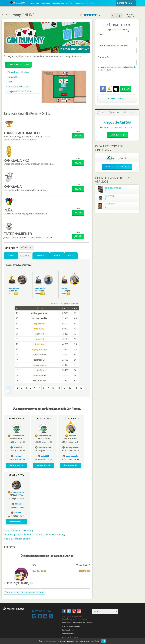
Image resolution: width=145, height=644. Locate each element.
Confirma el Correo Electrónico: (113, 46)
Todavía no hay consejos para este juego (24, 592)
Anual (57, 256)
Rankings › (13, 77)
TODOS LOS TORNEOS (117, 166)
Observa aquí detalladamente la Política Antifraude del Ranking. (34, 535)
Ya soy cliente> (116, 98)
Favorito (81, 15)
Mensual (41, 256)
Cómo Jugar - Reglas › (18, 72)
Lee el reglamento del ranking (18, 530)
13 (70, 388)
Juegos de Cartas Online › (20, 91)
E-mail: (101, 34)
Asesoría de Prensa (70, 637)
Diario (11, 256)
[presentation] (117, 79)
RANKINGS (34, 3)
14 (75, 388)
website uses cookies (51, 641)
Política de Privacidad (71, 626)
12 (64, 388)
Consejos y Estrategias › (20, 86)
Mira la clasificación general (17, 539)
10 (53, 388)
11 (59, 388)
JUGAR (90, 3)
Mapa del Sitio (68, 634)
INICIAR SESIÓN (126, 3)
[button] (109, 89)
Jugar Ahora (118, 135)
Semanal (25, 256)
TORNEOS (45, 3)
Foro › (11, 82)
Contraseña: (103, 57)
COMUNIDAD (58, 3)
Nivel (71, 256)
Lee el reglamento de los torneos (20, 139)
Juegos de (117, 122)
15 (81, 388)
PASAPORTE (80, 3)
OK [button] (104, 641)
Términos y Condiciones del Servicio (77, 623)
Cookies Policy (68, 630)
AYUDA (69, 3)
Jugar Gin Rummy (18, 64)
